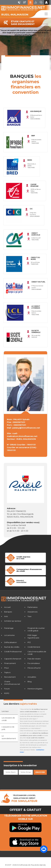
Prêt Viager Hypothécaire (33, 636)
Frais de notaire (34, 659)
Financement (10, 663)
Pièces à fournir (34, 668)
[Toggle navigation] (46, 14)
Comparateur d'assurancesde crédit (29, 570)
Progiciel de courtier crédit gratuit (36, 629)
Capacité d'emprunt (13, 659)
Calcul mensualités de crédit (37, 653)
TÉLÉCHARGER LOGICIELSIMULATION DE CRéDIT (24, 798)
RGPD (7, 693)
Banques (8, 612)
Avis (6, 616)
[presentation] (23, 781)
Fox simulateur (34, 663)
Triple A (7, 672)
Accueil (7, 607)
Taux (29, 616)
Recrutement (10, 677)
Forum (7, 689)
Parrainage (9, 628)
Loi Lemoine (9, 635)
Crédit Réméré (34, 647)
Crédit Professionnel (13, 652)
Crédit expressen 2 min (23, 558)
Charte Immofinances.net (12, 683)
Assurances (32, 612)
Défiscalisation (11, 642)
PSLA (6, 668)
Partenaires (32, 607)
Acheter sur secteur (13, 621)
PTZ (29, 642)
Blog (30, 682)
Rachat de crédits (12, 647)
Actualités (32, 677)
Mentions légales (35, 689)
